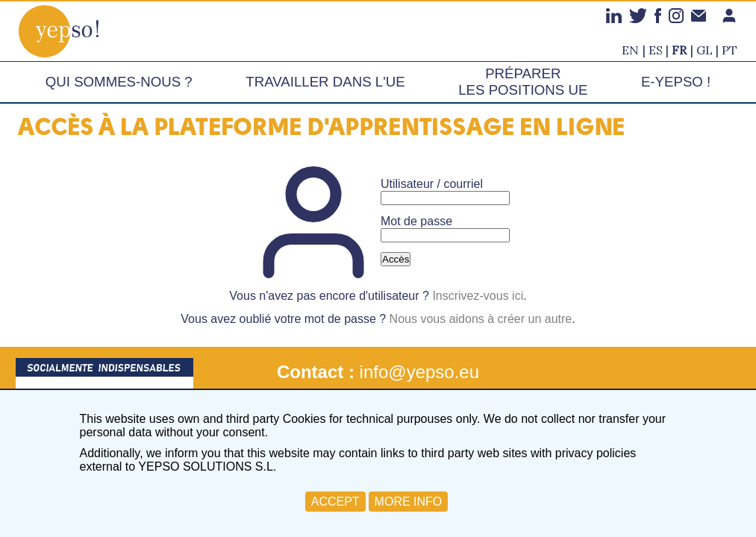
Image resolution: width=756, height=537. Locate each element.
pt (730, 50)
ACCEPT (335, 502)
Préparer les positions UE (523, 82)
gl (705, 50)
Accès (396, 259)
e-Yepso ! (676, 82)
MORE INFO (409, 502)
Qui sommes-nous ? (119, 82)
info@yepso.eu (419, 372)
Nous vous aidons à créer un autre (481, 319)
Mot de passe (416, 221)
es (656, 50)
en (630, 50)
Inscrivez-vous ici (478, 296)
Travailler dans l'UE (325, 82)
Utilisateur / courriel (432, 184)
